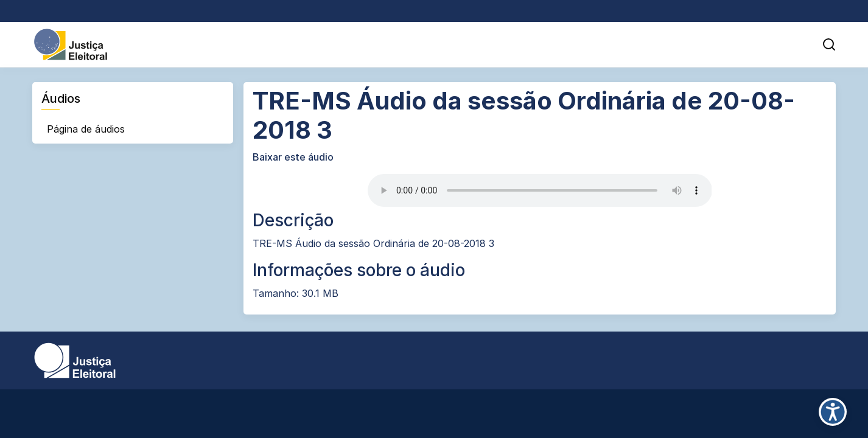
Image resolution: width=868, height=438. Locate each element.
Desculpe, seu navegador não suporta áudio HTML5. (540, 190)
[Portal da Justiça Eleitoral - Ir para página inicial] (71, 44)
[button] (829, 44)
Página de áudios (86, 129)
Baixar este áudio (293, 157)
